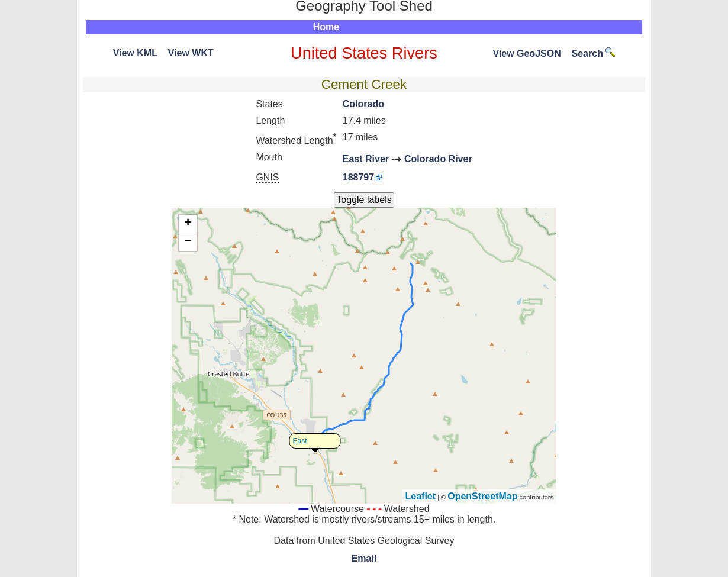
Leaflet (421, 496)
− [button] (188, 242)
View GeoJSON (526, 54)
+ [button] (188, 224)
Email (364, 558)
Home (326, 27)
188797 (358, 177)
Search (594, 54)
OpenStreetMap (482, 496)
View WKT (191, 53)
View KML (135, 53)
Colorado (363, 104)
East (300, 441)
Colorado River (438, 159)
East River (366, 159)
